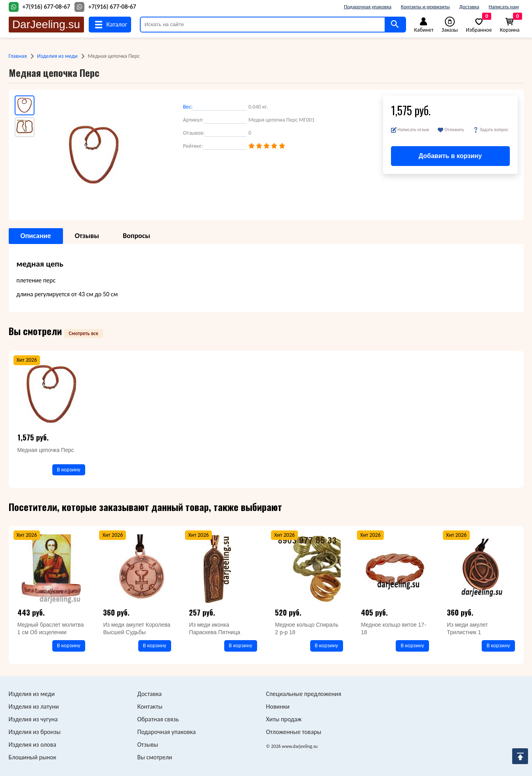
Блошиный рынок (32, 757)
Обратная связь (158, 719)
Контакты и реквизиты (425, 7)
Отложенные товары (294, 732)
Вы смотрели (155, 757)
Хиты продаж (284, 719)
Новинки (278, 706)
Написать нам (504, 7)
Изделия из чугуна (33, 719)
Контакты (150, 706)
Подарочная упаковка (368, 7)
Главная (18, 56)
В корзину (69, 470)
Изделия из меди (57, 56)
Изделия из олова (33, 745)
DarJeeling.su (46, 24)
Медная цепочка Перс (46, 450)
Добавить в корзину (450, 156)
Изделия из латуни (34, 706)
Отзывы (148, 745)
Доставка (469, 7)
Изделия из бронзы (35, 732)
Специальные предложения (304, 694)
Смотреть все (84, 333)
